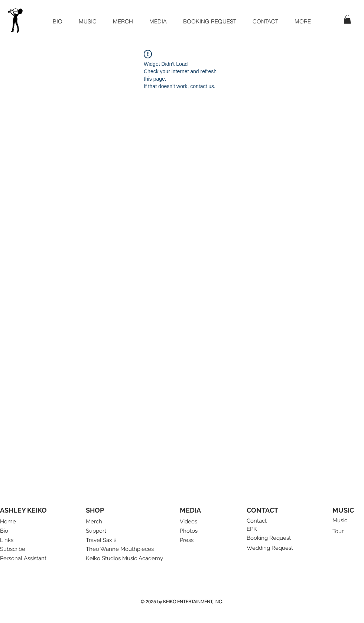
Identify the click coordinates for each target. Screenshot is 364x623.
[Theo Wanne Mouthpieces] (121, 549)
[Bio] (8, 531)
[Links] (13, 540)
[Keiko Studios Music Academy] (127, 559)
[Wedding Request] (271, 548)
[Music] (341, 521)
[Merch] (94, 522)
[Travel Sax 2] (103, 540)
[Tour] (340, 531)
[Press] (187, 540)
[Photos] (190, 531)
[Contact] (260, 521)
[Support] (99, 531)
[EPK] (252, 529)
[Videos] (190, 522)
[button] (158, 21)
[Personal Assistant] (24, 559)
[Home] (8, 522)
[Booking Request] (271, 538)
